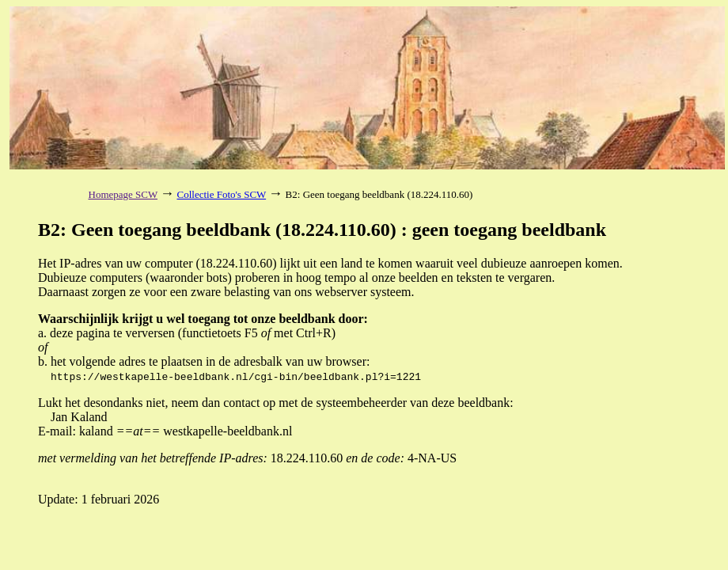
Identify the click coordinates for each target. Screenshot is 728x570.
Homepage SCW (123, 194)
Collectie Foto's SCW (222, 194)
